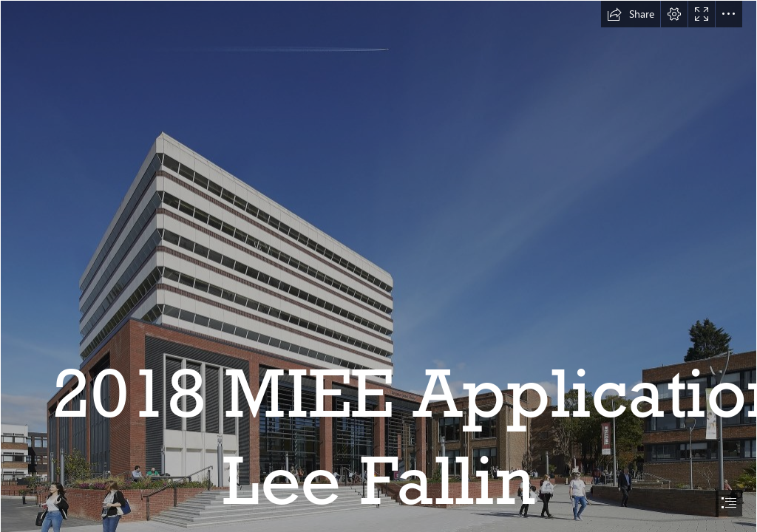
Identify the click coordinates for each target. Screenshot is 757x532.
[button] (631, 14)
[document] (378, 266)
